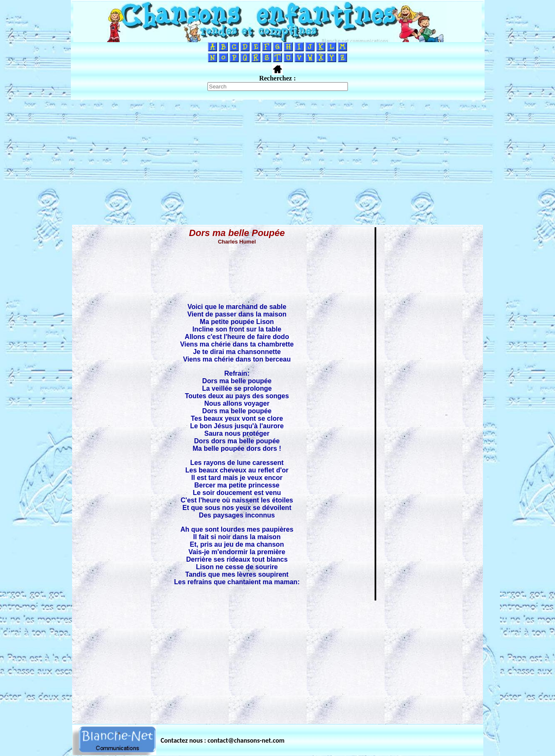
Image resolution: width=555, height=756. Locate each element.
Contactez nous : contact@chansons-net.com (223, 740)
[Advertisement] (277, 162)
